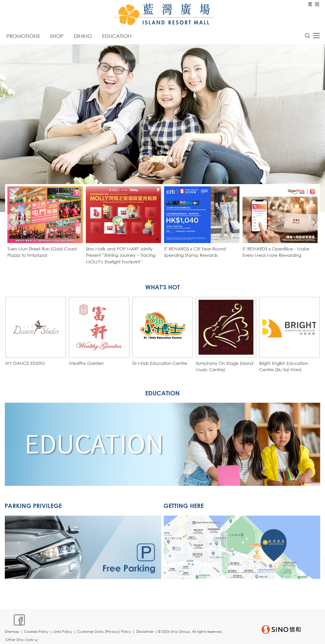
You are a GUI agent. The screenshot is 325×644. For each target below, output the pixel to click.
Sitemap (13, 628)
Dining (83, 36)
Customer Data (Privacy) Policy (105, 628)
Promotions (23, 36)
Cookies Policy (37, 628)
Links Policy (63, 628)
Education (117, 36)
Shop (57, 36)
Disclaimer (145, 628)
